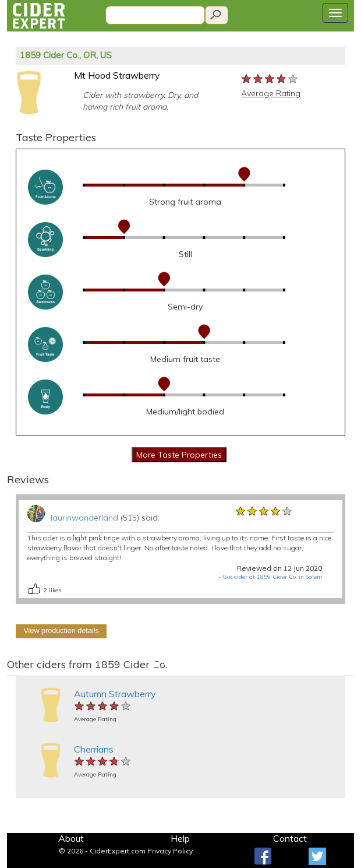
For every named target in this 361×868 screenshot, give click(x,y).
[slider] (270, 79)
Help (180, 838)
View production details (61, 631)
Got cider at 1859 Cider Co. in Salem (272, 577)
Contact (290, 838)
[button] (16, 676)
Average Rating (271, 93)
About (71, 838)
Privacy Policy (170, 851)
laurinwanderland (84, 518)
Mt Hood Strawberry (117, 75)
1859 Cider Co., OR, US (66, 55)
